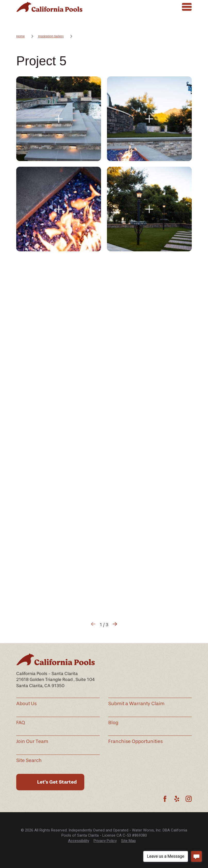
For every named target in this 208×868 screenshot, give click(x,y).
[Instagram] (189, 799)
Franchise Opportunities (135, 741)
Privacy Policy (105, 841)
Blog (113, 723)
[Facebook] (165, 799)
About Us (26, 704)
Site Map (128, 841)
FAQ (21, 723)
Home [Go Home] (20, 36)
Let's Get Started (57, 782)
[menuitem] (79, 841)
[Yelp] (177, 799)
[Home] (49, 7)
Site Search (29, 760)
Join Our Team (32, 741)
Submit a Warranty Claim (136, 704)
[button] (59, 119)
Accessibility (79, 841)
